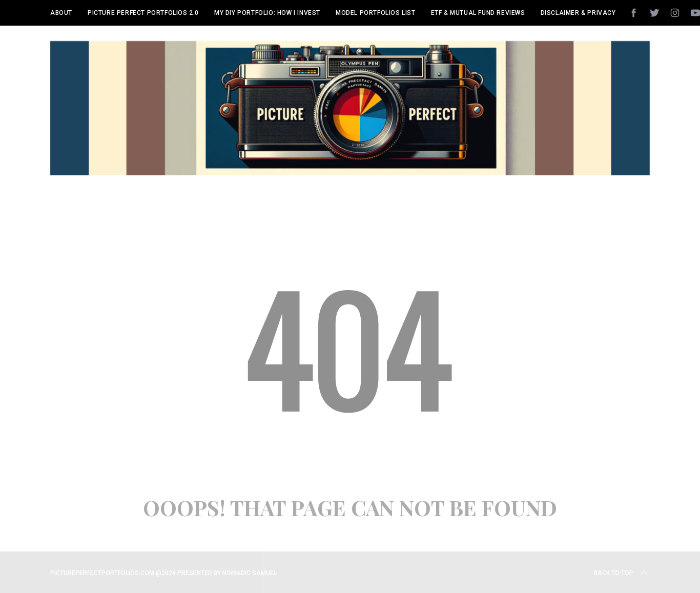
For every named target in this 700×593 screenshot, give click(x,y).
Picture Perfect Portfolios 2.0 (143, 13)
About (61, 13)
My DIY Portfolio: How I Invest (267, 13)
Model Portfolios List (376, 13)
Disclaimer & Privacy (578, 13)
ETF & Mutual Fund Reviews (478, 13)
